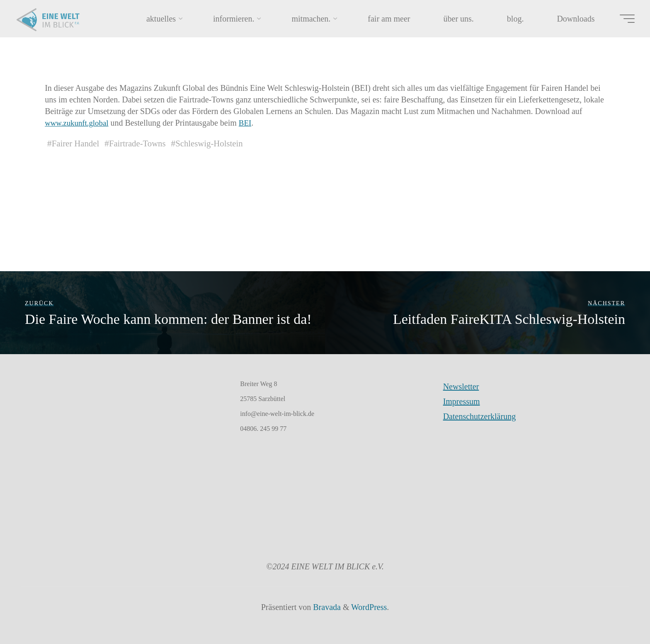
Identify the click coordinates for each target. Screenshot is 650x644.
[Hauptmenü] (622, 19)
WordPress (369, 607)
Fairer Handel (77, 143)
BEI (250, 123)
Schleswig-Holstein (218, 143)
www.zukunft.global (79, 123)
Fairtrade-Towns (142, 143)
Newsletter (461, 386)
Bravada (326, 607)
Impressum (462, 401)
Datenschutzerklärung (479, 416)
